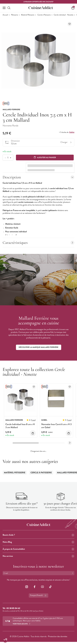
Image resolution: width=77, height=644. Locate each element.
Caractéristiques (38, 243)
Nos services (38, 556)
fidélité (72, 132)
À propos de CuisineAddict (38, 549)
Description (38, 177)
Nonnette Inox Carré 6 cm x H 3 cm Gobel (56, 426)
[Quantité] (8, 158)
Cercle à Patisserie (44, 15)
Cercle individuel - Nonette (63, 15)
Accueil (5, 15)
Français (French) (38, 596)
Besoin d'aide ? (38, 535)
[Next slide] (70, 443)
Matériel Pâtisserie (28, 15)
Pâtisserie (15, 15)
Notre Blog (38, 542)
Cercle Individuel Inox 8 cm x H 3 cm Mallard (20, 426)
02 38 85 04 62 (13, 608)
